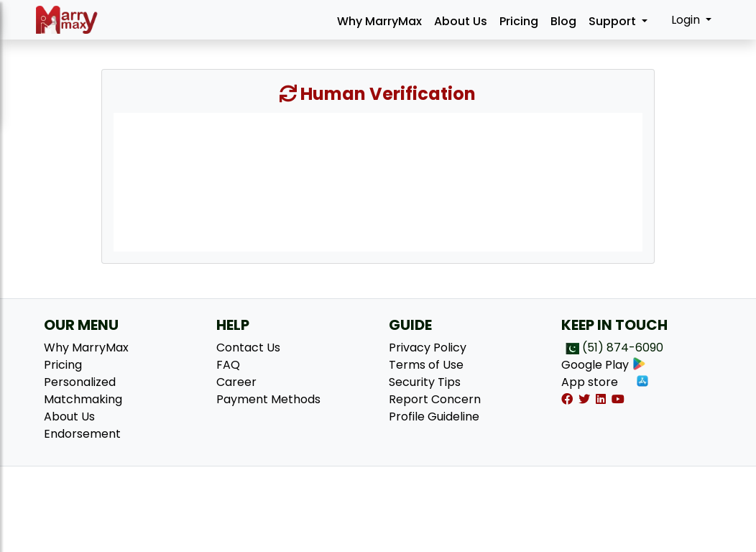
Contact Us (248, 348)
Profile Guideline (434, 417)
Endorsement (82, 434)
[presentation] (378, 181)
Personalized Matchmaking (83, 391)
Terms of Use (426, 365)
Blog (563, 21)
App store (605, 382)
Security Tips (425, 382)
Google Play (604, 365)
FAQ (228, 365)
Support (614, 21)
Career (236, 382)
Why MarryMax (379, 21)
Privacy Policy (428, 348)
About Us (461, 21)
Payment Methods (268, 399)
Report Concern (435, 399)
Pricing (519, 21)
